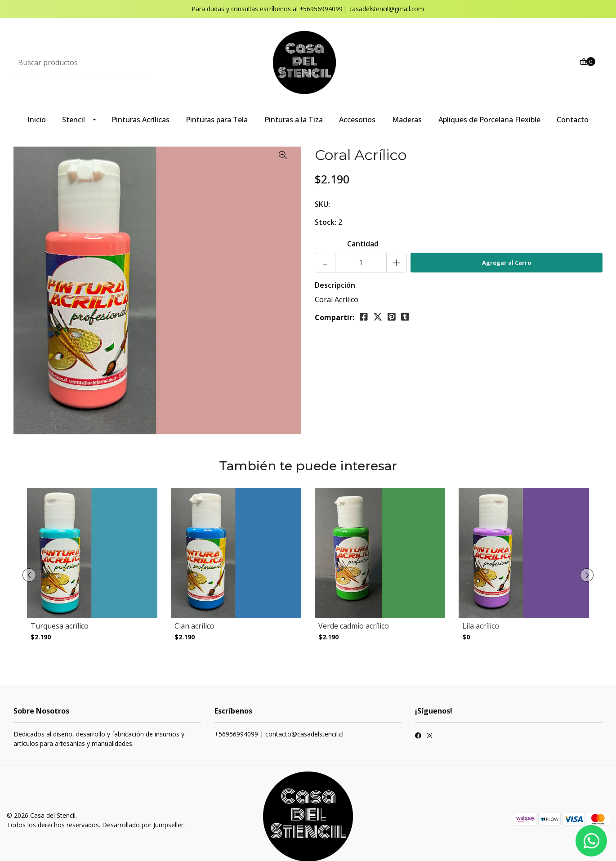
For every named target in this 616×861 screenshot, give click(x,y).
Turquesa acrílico (60, 626)
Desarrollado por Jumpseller (143, 812)
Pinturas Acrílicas (141, 120)
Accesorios (357, 120)
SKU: (322, 204)
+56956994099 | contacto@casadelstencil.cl (279, 721)
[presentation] (29, 569)
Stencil (74, 120)
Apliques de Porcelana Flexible (489, 120)
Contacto (573, 120)
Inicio (37, 120)
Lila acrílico (481, 626)
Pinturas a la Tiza (294, 120)
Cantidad (363, 244)
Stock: (326, 222)
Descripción (335, 285)
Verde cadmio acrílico (354, 626)
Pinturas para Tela (217, 120)
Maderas (407, 120)
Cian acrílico (194, 626)
